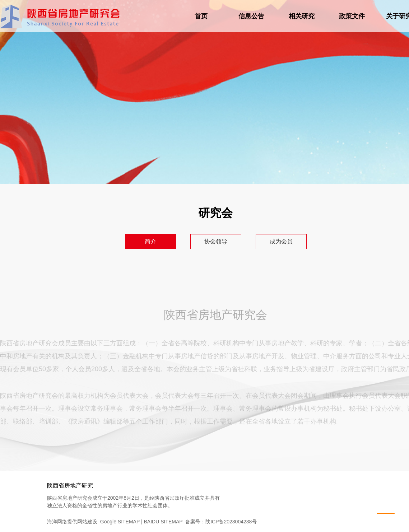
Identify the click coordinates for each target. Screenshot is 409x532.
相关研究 (302, 16)
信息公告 (251, 16)
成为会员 (281, 241)
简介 (150, 241)
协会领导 (216, 241)
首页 (201, 16)
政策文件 (352, 16)
